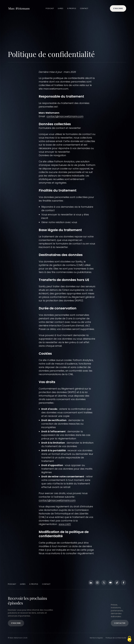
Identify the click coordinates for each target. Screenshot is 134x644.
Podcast (50, 8)
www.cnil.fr (65, 524)
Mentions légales (96, 638)
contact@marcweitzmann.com (65, 116)
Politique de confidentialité (116, 638)
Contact (84, 8)
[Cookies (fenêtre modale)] (129, 639)
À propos (72, 8)
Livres (61, 8)
